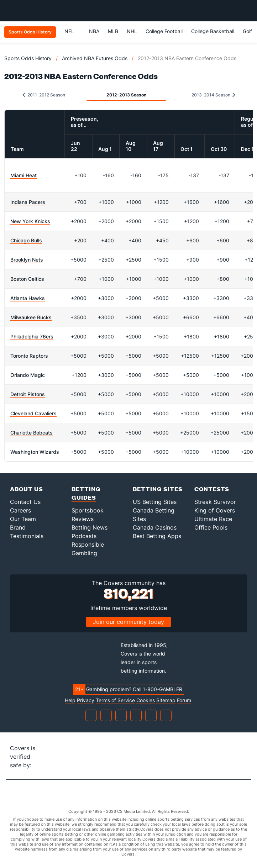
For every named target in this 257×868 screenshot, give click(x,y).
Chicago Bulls (26, 240)
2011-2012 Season (44, 95)
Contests (212, 489)
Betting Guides (86, 493)
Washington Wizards (35, 452)
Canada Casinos (155, 527)
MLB (113, 31)
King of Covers (215, 510)
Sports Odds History (28, 58)
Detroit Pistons (28, 394)
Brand (18, 527)
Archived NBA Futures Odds (95, 58)
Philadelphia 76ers (32, 336)
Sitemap (166, 700)
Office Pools (211, 527)
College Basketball (213, 31)
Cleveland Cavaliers (33, 413)
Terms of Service (115, 700)
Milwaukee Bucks (31, 317)
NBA (94, 31)
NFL (72, 31)
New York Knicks (30, 221)
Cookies (146, 700)
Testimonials (27, 536)
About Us (27, 489)
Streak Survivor (215, 502)
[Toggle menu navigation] (248, 11)
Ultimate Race (213, 519)
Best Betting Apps (157, 536)
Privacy (86, 700)
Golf (247, 31)
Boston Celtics (27, 279)
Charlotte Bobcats (32, 433)
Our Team (23, 519)
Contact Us (25, 502)
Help (70, 700)
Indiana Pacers (28, 202)
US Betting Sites (155, 502)
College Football (164, 31)
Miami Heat (23, 175)
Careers (20, 510)
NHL (132, 31)
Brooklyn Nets (27, 260)
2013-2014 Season (213, 95)
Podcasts (84, 536)
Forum (184, 700)
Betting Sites (158, 489)
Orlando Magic (28, 375)
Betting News (90, 527)
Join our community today (128, 622)
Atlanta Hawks (28, 298)
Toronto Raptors (29, 356)
